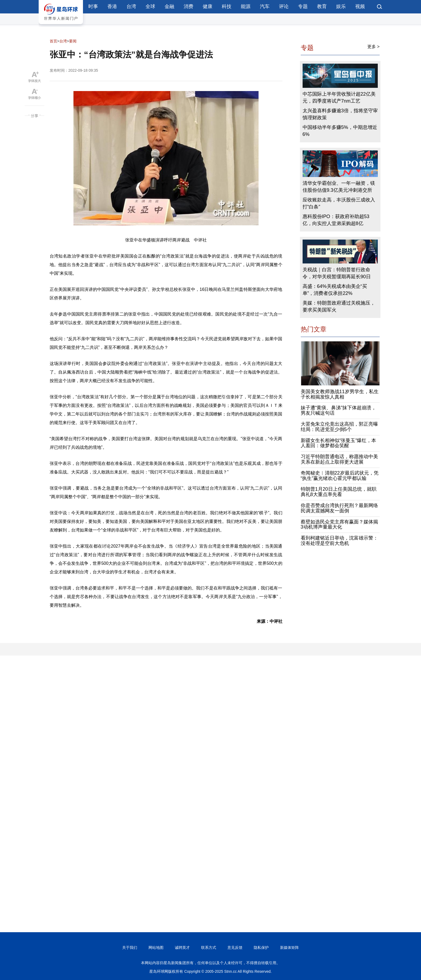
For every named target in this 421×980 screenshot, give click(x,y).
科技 (227, 6)
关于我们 (130, 948)
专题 (303, 6)
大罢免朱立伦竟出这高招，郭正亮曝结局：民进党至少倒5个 (339, 427)
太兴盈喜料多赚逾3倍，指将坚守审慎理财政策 (340, 114)
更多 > (373, 47)
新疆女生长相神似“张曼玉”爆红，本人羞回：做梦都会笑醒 (339, 443)
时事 (93, 6)
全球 (150, 6)
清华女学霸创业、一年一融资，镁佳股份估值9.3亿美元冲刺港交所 (339, 187)
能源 (246, 6)
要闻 (73, 41)
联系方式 (209, 948)
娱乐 (341, 6)
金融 (169, 6)
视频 (360, 6)
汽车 (265, 6)
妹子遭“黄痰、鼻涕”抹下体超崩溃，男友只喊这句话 (339, 410)
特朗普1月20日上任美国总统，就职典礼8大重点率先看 (339, 492)
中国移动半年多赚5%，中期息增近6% (340, 131)
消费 (188, 6)
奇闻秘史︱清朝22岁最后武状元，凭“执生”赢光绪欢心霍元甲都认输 (340, 476)
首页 (53, 41)
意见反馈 (235, 948)
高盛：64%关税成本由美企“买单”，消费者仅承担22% (335, 290)
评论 (284, 6)
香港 (112, 6)
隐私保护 (261, 948)
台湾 (131, 6)
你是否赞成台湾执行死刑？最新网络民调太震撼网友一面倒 (339, 508)
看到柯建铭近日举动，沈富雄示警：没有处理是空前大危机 (339, 541)
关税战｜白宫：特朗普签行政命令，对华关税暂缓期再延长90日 (337, 273)
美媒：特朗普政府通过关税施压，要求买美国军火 (339, 306)
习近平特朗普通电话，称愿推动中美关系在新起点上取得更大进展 (339, 459)
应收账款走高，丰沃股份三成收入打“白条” (339, 203)
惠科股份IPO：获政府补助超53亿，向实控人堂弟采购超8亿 (336, 220)
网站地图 (156, 948)
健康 (208, 6)
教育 (322, 6)
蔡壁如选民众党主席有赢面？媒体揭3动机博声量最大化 (339, 525)
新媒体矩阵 (289, 948)
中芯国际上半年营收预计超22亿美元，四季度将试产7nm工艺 (339, 97)
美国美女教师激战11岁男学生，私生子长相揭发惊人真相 (340, 394)
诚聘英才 (182, 948)
